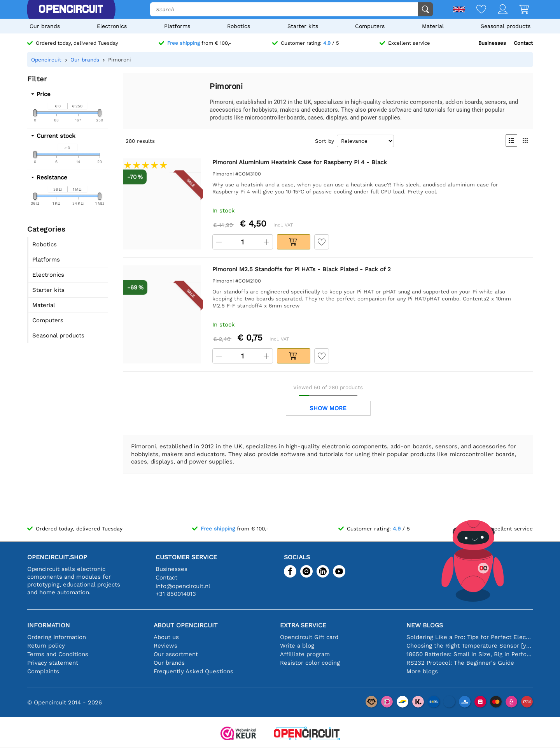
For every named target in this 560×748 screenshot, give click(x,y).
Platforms (177, 26)
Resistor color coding (310, 663)
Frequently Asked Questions (193, 671)
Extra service (303, 625)
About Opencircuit (186, 625)
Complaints (43, 671)
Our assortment (176, 654)
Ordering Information (57, 637)
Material (433, 26)
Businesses (492, 43)
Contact (523, 43)
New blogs (425, 625)
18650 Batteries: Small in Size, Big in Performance (470, 654)
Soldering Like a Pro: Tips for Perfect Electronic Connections (470, 637)
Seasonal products (506, 26)
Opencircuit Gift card (309, 637)
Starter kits (303, 26)
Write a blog (297, 646)
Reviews (165, 646)
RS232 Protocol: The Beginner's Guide (460, 663)
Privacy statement (53, 663)
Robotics (239, 26)
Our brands (45, 26)
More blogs (422, 671)
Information (49, 625)
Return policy (46, 646)
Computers (370, 26)
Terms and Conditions (58, 654)
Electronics (112, 26)
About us (166, 637)
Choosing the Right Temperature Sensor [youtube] (470, 646)
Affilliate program (305, 654)
